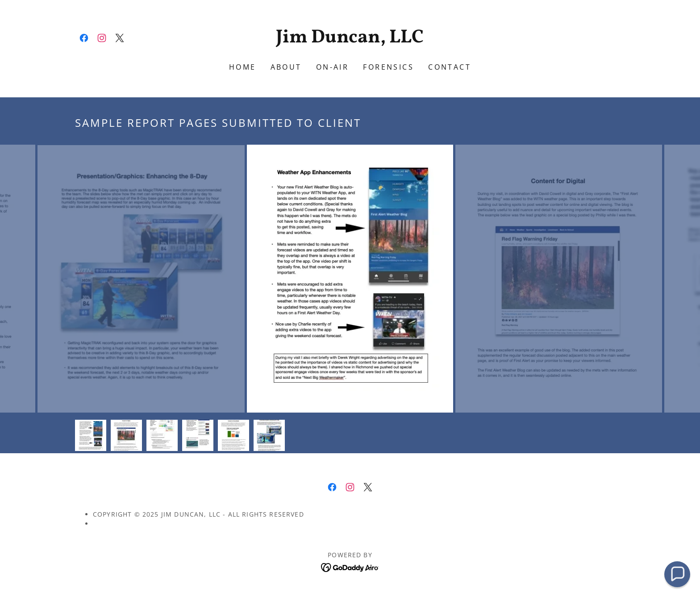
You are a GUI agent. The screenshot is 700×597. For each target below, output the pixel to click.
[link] (84, 38)
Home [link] (243, 67)
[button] (677, 574)
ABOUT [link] (286, 67)
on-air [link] (333, 67)
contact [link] (450, 67)
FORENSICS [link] (388, 67)
